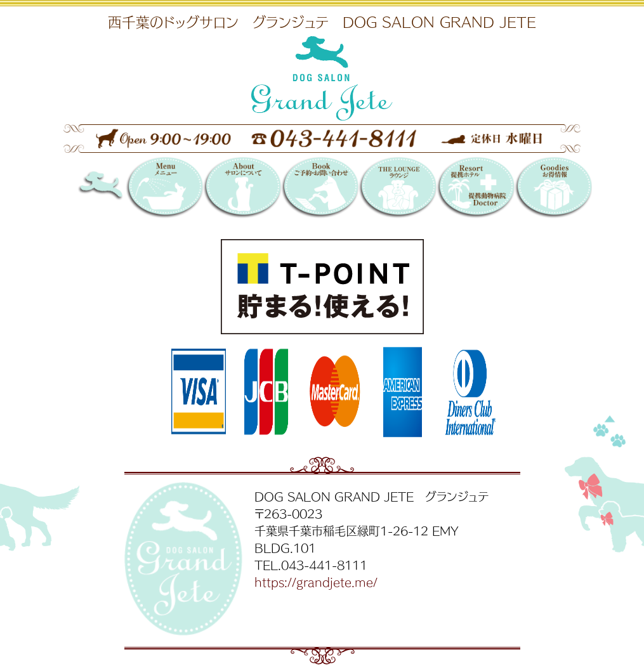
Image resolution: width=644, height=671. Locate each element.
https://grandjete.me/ (316, 582)
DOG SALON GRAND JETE (116, 189)
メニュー (165, 189)
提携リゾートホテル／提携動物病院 (476, 189)
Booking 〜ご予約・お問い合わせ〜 (320, 189)
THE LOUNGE (398, 189)
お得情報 (554, 189)
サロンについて (242, 189)
